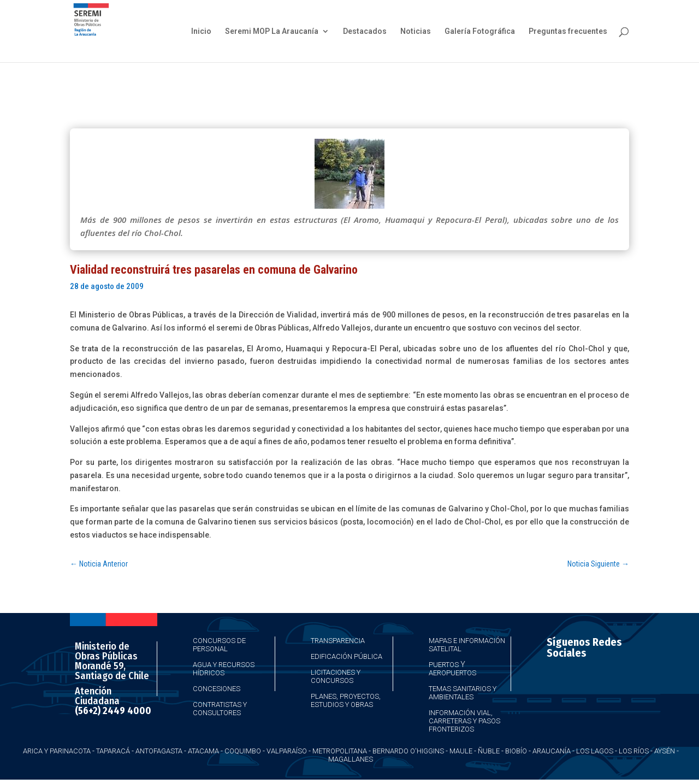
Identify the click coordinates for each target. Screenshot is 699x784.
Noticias (416, 31)
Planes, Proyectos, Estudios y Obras (346, 700)
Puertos (444, 665)
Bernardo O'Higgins (408, 751)
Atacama (203, 751)
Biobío (516, 751)
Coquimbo (243, 751)
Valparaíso (287, 751)
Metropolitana (340, 751)
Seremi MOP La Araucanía (272, 31)
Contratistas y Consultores (220, 709)
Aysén (665, 751)
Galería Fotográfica (480, 31)
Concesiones (217, 689)
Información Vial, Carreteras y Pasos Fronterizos (464, 721)
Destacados (365, 31)
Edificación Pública (346, 656)
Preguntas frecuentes (568, 31)
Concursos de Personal (219, 645)
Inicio (201, 31)
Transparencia (338, 641)
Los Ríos (634, 751)
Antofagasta (159, 751)
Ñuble (489, 751)
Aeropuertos (452, 673)
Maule (461, 751)
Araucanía (552, 751)
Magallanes (351, 759)
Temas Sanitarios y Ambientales (463, 693)
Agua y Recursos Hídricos (224, 669)
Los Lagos (595, 751)
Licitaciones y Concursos (336, 676)
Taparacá (113, 751)
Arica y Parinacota (57, 751)
